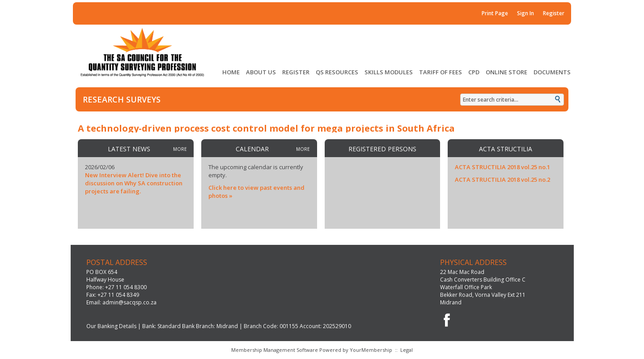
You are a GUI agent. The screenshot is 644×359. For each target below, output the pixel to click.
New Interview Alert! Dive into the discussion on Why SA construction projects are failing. (134, 183)
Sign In (525, 13)
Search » (559, 100)
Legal (407, 350)
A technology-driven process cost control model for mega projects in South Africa (266, 128)
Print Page (495, 13)
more (180, 149)
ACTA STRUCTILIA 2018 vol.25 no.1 (502, 167)
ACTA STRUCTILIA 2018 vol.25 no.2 (502, 179)
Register (554, 13)
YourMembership (371, 350)
